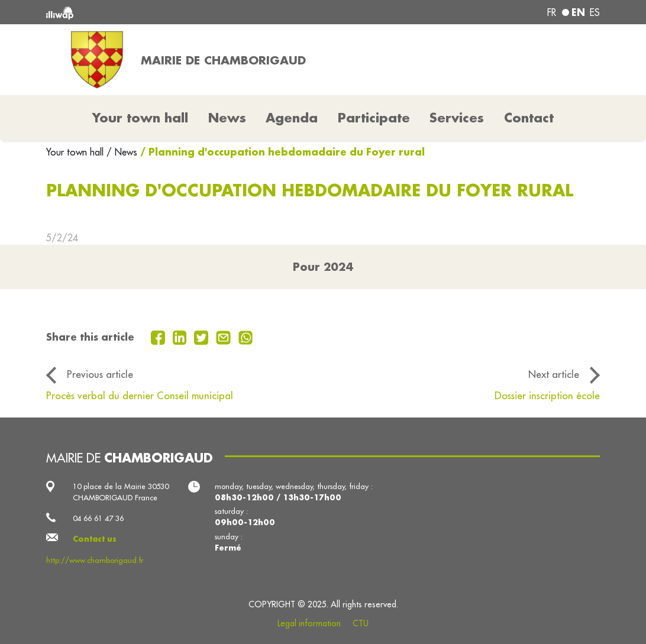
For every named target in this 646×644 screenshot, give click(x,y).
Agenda (292, 118)
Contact (529, 118)
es (595, 12)
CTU (361, 623)
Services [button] (457, 118)
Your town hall (76, 152)
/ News (122, 152)
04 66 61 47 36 (98, 518)
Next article (554, 374)
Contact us (95, 539)
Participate (374, 118)
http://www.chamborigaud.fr (95, 560)
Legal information (309, 623)
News (227, 118)
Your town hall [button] (140, 118)
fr (552, 12)
